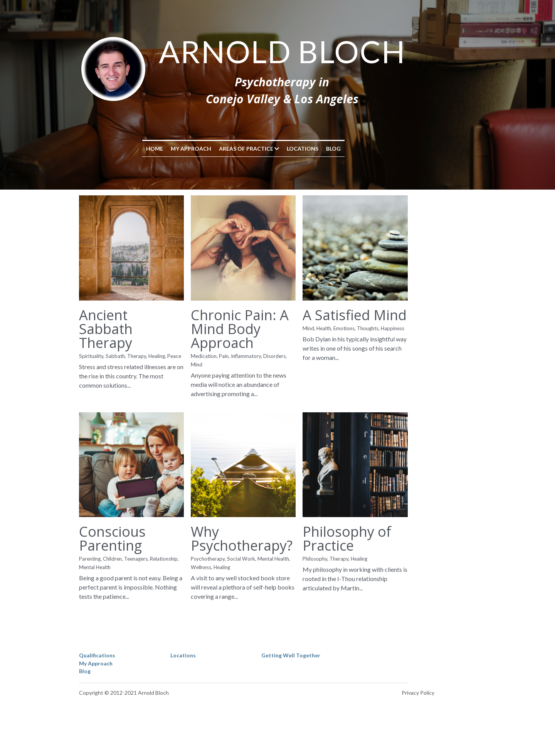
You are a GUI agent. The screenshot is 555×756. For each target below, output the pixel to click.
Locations (337, 149)
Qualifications (98, 690)
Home (189, 149)
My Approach (225, 149)
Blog (368, 149)
